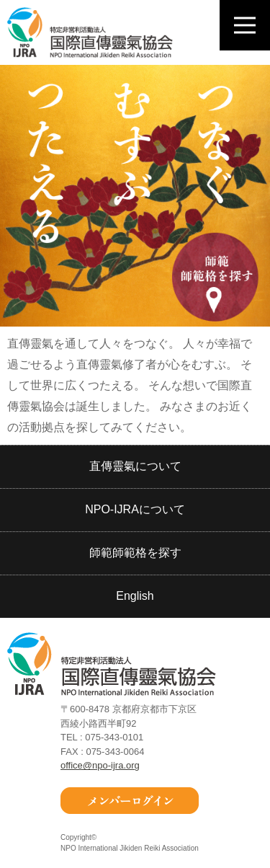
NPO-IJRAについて (135, 509)
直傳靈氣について (135, 466)
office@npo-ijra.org (100, 765)
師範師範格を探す (135, 553)
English (135, 596)
